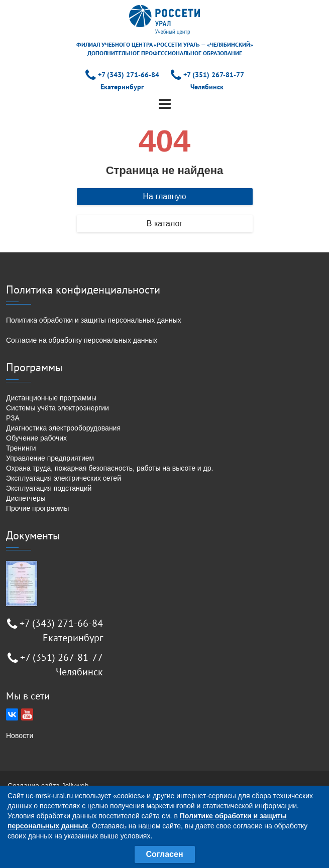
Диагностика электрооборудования (63, 428)
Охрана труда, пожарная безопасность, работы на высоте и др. (109, 468)
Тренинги (21, 448)
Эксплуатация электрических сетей (64, 478)
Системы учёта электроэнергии (58, 408)
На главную (165, 196)
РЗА (13, 418)
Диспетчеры (26, 498)
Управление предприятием (50, 458)
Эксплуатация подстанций (49, 488)
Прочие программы (37, 508)
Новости (20, 736)
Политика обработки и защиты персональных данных (94, 320)
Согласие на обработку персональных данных (82, 340)
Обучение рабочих (36, 438)
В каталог (164, 224)
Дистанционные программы (51, 398)
